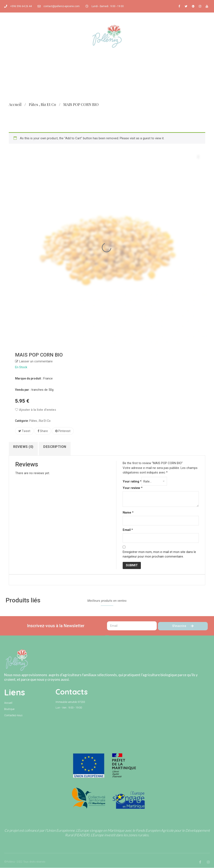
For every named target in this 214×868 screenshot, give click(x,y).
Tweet (24, 431)
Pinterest (63, 431)
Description (55, 447)
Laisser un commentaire (36, 361)
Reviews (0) (24, 447)
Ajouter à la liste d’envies (36, 410)
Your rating (132, 482)
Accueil (15, 104)
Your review (133, 488)
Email (128, 530)
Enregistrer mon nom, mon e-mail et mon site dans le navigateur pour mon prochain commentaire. (159, 555)
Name (128, 513)
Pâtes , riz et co (42, 104)
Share (43, 431)
